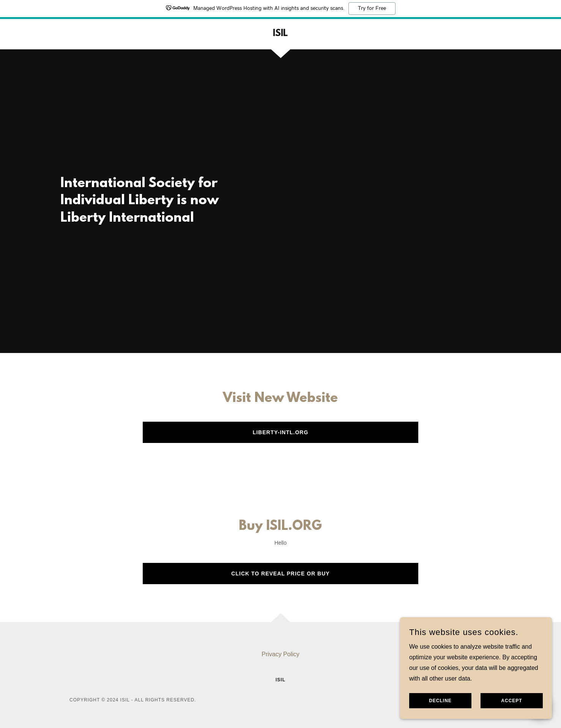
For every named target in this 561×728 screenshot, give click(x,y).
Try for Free (372, 8)
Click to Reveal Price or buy (280, 574)
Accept (511, 701)
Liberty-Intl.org (281, 432)
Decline (440, 701)
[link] (280, 34)
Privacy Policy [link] (280, 654)
